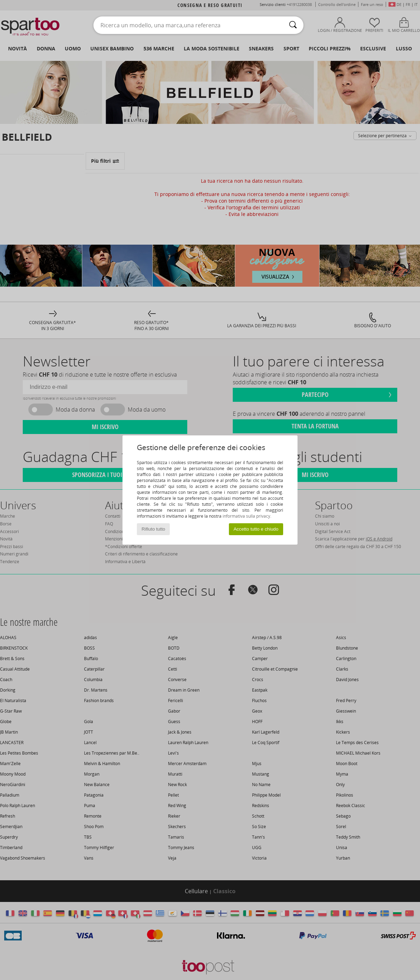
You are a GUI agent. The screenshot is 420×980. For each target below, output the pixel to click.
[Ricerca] (293, 25)
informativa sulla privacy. (247, 516)
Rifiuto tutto (153, 529)
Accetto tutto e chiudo (256, 529)
